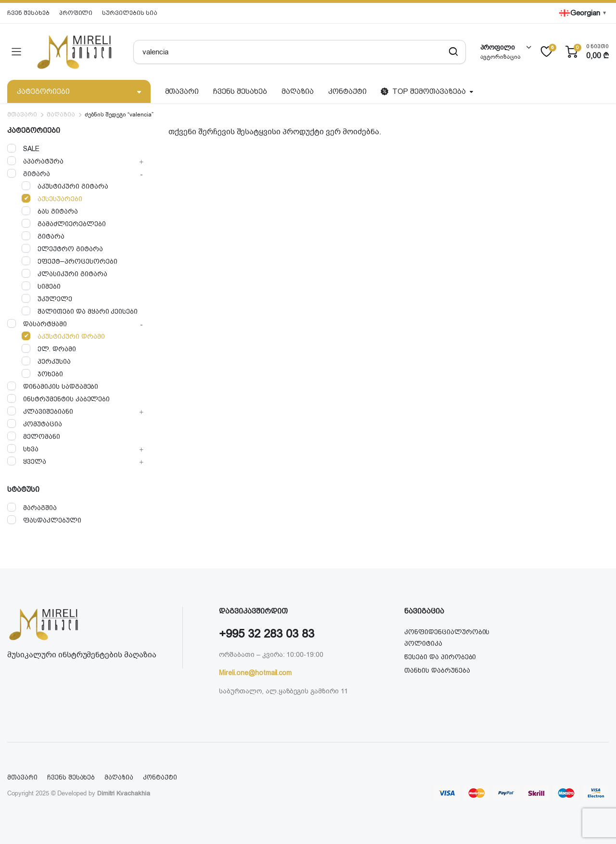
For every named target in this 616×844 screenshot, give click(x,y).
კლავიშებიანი (40, 411)
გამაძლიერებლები (64, 224)
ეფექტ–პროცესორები (70, 261)
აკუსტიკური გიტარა (65, 186)
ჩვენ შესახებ (28, 13)
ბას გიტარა (50, 211)
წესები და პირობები (440, 657)
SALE (23, 148)
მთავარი (182, 91)
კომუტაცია (35, 424)
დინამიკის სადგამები (53, 386)
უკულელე (47, 299)
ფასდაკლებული (44, 520)
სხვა (23, 449)
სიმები (41, 286)
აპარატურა (35, 161)
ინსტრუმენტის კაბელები (58, 399)
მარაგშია (32, 507)
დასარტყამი (37, 324)
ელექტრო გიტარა (62, 249)
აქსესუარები (52, 198)
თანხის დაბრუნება (437, 670)
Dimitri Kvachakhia (123, 793)
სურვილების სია (130, 13)
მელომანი (34, 436)
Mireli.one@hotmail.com (255, 673)
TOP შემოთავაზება (423, 91)
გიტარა (29, 173)
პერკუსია (46, 361)
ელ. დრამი (49, 349)
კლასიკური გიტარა (64, 274)
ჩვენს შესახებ (240, 91)
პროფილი (76, 13)
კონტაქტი (347, 91)
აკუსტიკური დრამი (63, 336)
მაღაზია (298, 91)
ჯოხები (42, 374)
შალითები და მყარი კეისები (80, 311)
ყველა (27, 461)
